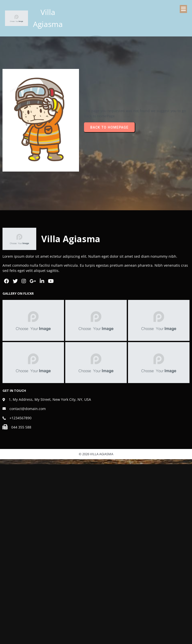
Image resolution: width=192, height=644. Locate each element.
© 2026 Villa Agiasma (96, 454)
